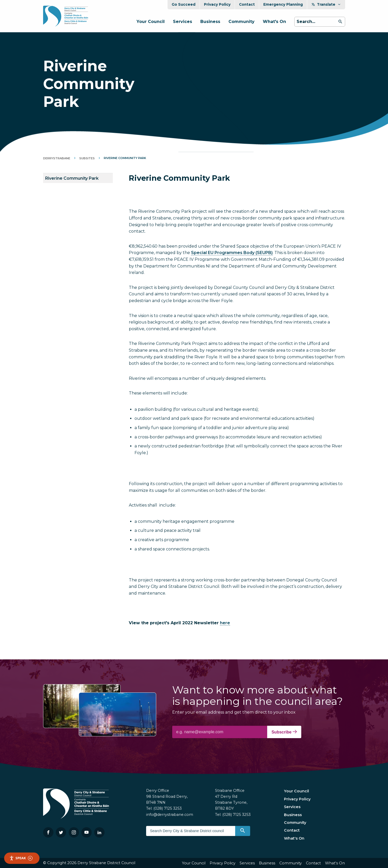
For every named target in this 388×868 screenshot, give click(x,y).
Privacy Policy (217, 4)
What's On (274, 22)
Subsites (87, 158)
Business (210, 22)
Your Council (151, 22)
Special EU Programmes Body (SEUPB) (232, 253)
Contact (247, 4)
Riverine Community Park (72, 178)
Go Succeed (184, 4)
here (225, 623)
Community (241, 22)
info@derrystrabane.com (170, 815)
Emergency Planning (283, 4)
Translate (326, 4)
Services (183, 22)
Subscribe (284, 732)
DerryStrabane (57, 158)
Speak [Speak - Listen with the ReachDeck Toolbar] (21, 858)
